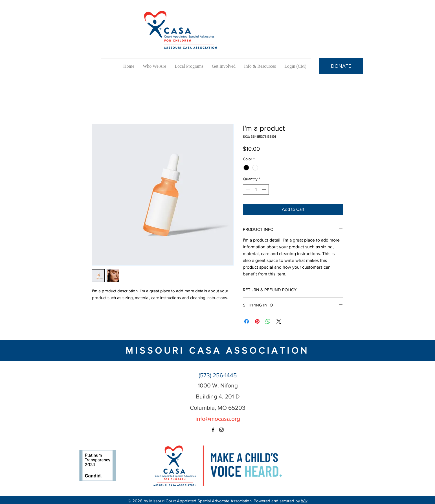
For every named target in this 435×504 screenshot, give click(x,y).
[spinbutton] (256, 189)
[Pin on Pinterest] (257, 321)
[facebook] (213, 430)
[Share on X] (279, 321)
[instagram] (221, 430)
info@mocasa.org (218, 419)
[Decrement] (247, 189)
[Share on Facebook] (247, 321)
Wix (304, 501)
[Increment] (264, 189)
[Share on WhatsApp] (268, 321)
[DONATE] (341, 66)
